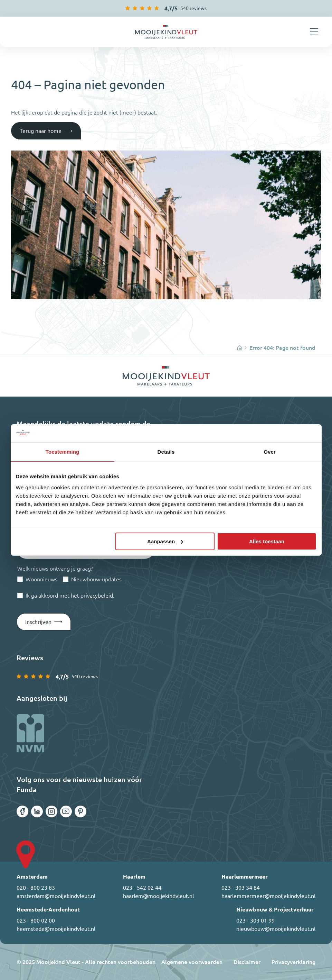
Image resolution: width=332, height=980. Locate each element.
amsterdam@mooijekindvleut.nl (56, 896)
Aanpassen (165, 541)
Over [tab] (270, 452)
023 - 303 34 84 (241, 888)
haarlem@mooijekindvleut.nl (158, 896)
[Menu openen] (314, 32)
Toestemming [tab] (63, 452)
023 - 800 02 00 (36, 920)
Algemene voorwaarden (192, 962)
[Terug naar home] (46, 131)
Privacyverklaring (293, 962)
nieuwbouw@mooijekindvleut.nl (276, 929)
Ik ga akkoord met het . (70, 596)
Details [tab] (166, 452)
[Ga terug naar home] (166, 32)
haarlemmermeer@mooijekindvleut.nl (268, 896)
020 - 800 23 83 (36, 888)
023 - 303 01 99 (255, 920)
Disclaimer (247, 962)
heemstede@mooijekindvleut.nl (56, 929)
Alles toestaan (267, 541)
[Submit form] (44, 622)
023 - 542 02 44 (142, 888)
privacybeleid (97, 596)
